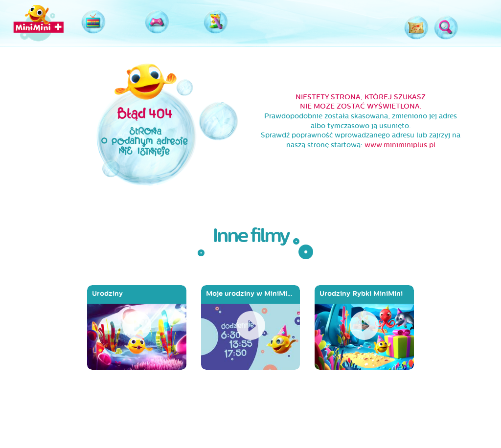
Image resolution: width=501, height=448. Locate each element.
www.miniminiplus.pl (400, 145)
